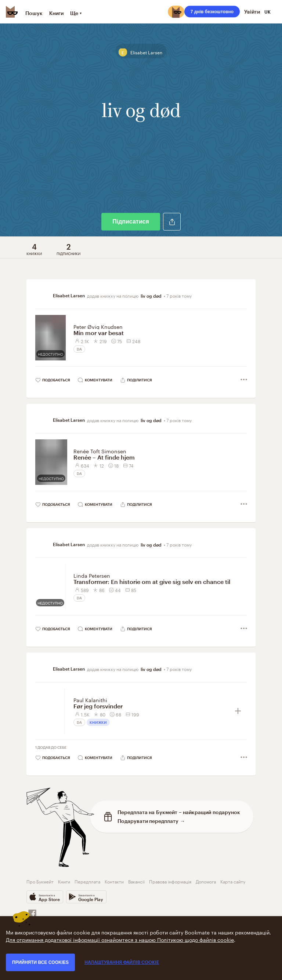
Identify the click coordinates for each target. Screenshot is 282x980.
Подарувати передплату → (151, 821)
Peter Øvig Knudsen (98, 326)
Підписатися (131, 222)
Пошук (34, 13)
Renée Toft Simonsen (100, 451)
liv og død (151, 296)
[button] (172, 222)
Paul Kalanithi (90, 700)
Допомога (206, 881)
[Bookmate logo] (12, 12)
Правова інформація (170, 881)
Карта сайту (233, 881)
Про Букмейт (40, 881)
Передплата (87, 881)
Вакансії (136, 881)
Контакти (114, 881)
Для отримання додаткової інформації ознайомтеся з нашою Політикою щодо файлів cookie (120, 939)
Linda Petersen (92, 575)
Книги (56, 13)
